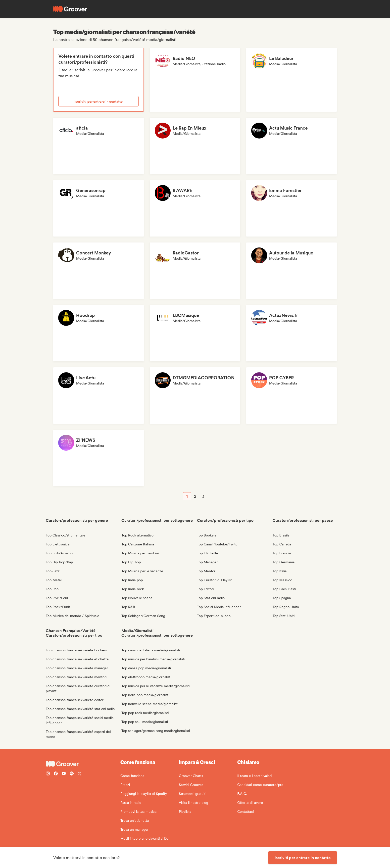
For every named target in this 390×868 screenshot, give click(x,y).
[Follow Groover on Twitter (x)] (80, 774)
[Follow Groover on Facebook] (56, 774)
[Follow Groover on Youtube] (64, 774)
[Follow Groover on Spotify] (72, 774)
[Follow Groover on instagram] (48, 774)
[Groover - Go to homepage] (83, 764)
